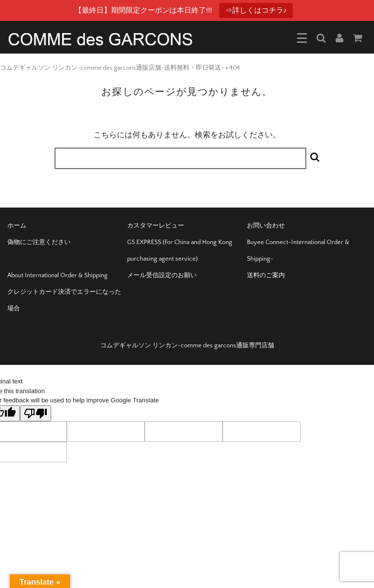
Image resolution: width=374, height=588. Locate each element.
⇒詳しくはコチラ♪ (256, 10)
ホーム (17, 226)
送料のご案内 (266, 275)
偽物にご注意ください (39, 242)
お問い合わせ (266, 226)
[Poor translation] (36, 413)
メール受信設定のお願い (162, 275)
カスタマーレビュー (156, 226)
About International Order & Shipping (57, 275)
